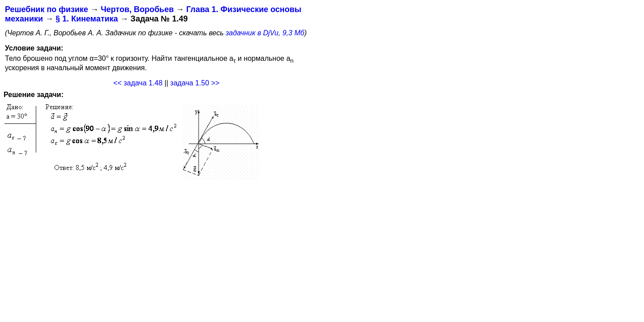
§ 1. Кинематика (87, 19)
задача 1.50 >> (195, 83)
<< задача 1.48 (138, 83)
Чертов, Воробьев (137, 9)
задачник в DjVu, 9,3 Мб (265, 33)
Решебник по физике (47, 9)
